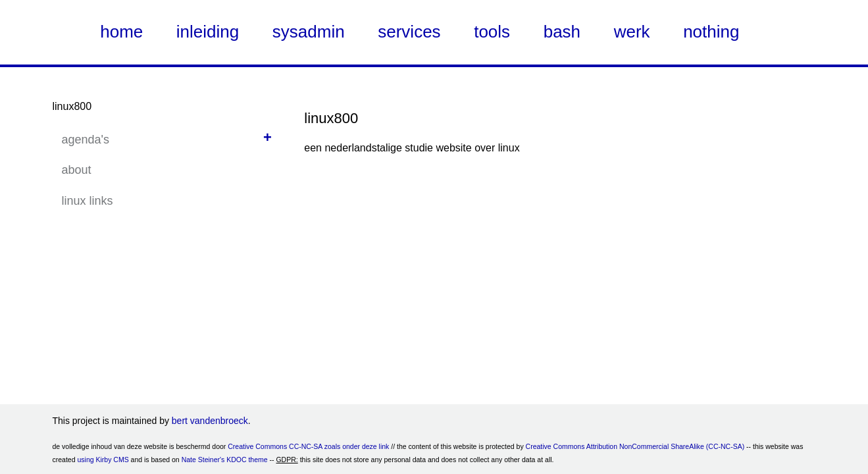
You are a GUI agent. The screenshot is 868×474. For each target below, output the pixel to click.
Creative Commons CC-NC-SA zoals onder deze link (308, 446)
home (121, 32)
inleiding (208, 32)
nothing (711, 32)
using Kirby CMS (103, 460)
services (409, 32)
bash (562, 32)
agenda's (86, 140)
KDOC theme (247, 460)
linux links (88, 201)
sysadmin (309, 32)
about (77, 170)
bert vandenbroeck (210, 421)
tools (492, 32)
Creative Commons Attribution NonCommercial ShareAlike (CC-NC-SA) (635, 446)
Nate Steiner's (203, 460)
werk (632, 32)
